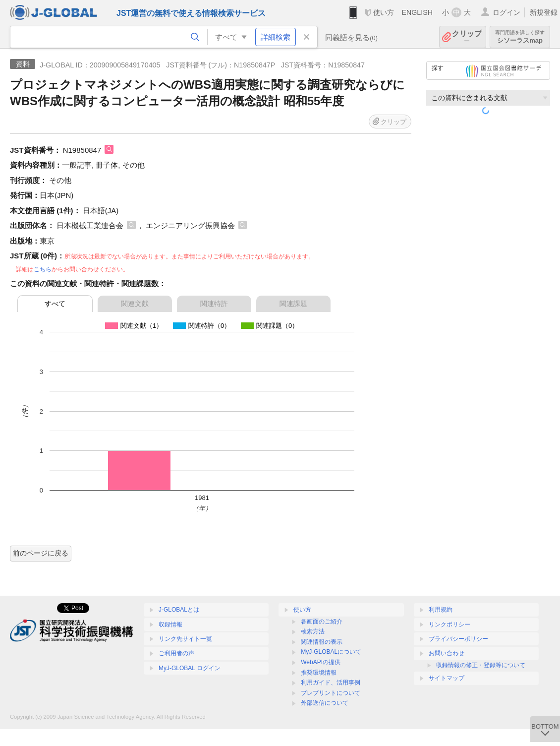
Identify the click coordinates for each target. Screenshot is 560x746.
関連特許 (214, 304)
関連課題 (293, 304)
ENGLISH (417, 12)
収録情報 (170, 624)
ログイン (506, 12)
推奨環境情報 (319, 673)
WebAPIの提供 (321, 662)
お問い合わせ (447, 653)
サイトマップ (447, 678)
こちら (43, 269)
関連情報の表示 (322, 642)
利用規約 (441, 610)
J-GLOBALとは (179, 610)
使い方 (384, 12)
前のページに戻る (41, 553)
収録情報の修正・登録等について (481, 665)
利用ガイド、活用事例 (331, 683)
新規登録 (544, 12)
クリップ (467, 37)
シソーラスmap (520, 37)
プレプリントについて (331, 693)
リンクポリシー (449, 624)
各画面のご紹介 (322, 622)
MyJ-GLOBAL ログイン (190, 668)
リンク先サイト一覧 (185, 639)
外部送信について (325, 703)
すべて (55, 304)
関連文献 (135, 304)
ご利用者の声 (176, 653)
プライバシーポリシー (458, 639)
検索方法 (313, 631)
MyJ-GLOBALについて (331, 652)
